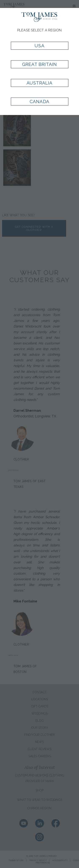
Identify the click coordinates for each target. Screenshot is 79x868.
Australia (39, 83)
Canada (39, 102)
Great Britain (40, 64)
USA (39, 46)
